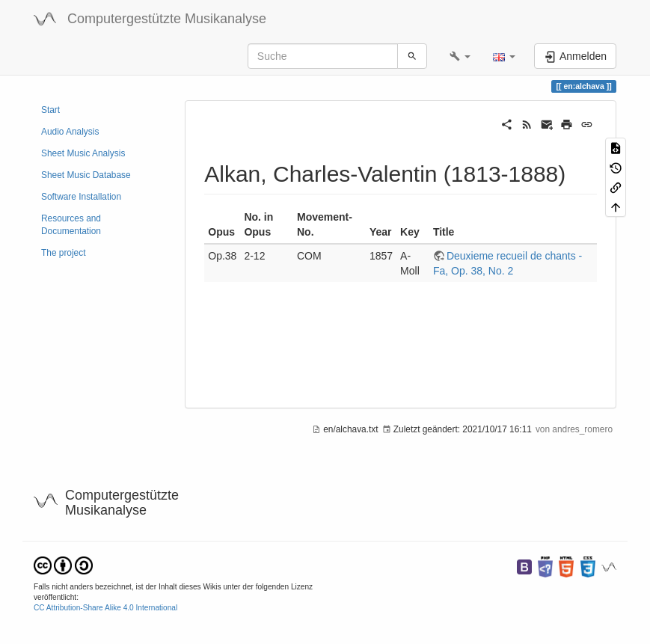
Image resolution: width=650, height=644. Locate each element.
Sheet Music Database (86, 175)
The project (63, 253)
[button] (460, 56)
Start (50, 110)
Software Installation (81, 197)
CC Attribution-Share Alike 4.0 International (105, 608)
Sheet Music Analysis (83, 153)
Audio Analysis (70, 132)
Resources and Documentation (71, 225)
